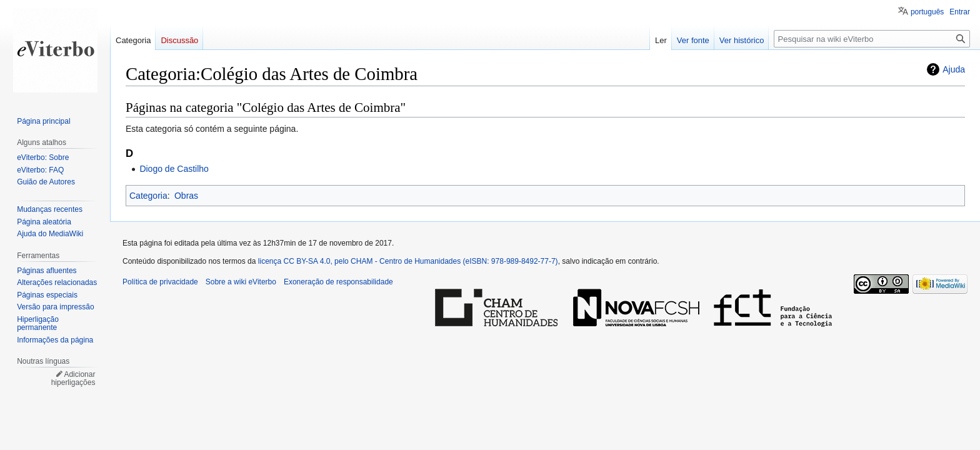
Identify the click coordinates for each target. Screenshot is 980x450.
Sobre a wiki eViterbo (241, 282)
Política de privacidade (160, 282)
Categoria (148, 196)
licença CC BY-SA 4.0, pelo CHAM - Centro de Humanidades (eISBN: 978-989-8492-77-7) (408, 261)
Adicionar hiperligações (73, 379)
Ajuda (954, 69)
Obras (186, 196)
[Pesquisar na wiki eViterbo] (872, 39)
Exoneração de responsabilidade (338, 282)
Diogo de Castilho (174, 169)
